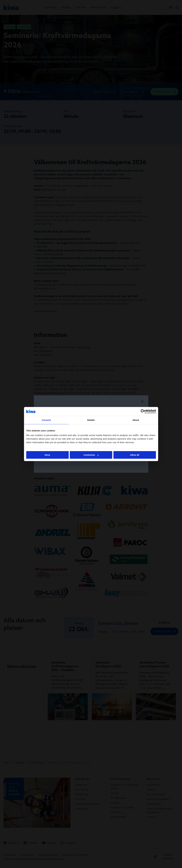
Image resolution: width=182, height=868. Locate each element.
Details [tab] (91, 420)
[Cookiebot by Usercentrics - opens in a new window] (143, 411)
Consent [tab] (46, 420)
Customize (91, 455)
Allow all (135, 455)
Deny (47, 455)
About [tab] (136, 420)
